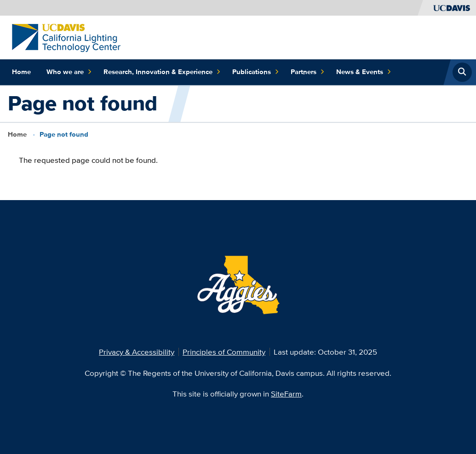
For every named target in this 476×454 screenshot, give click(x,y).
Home (21, 72)
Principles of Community (224, 352)
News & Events (364, 72)
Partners (307, 72)
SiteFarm (286, 394)
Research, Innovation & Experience (162, 72)
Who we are (69, 72)
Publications (255, 72)
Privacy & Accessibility (137, 352)
